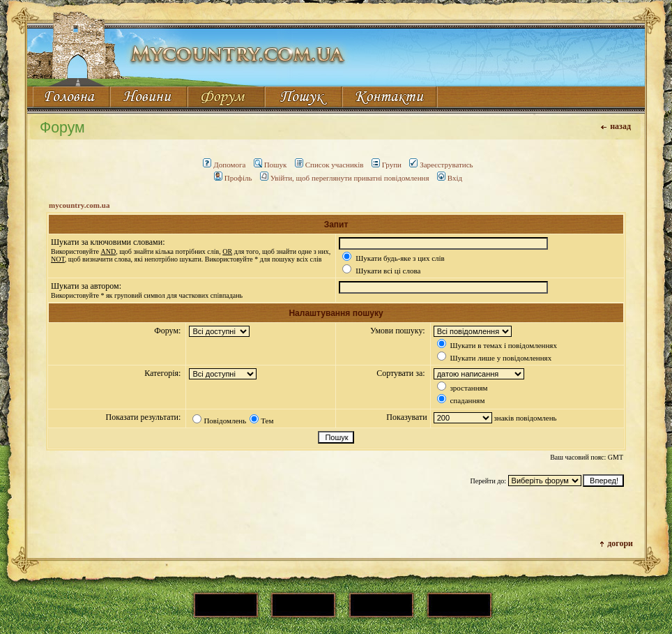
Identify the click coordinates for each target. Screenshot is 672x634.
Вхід (450, 178)
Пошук (270, 165)
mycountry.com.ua (79, 205)
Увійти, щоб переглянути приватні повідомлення (345, 178)
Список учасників (329, 165)
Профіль (233, 178)
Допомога (224, 165)
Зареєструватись (441, 165)
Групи (387, 165)
